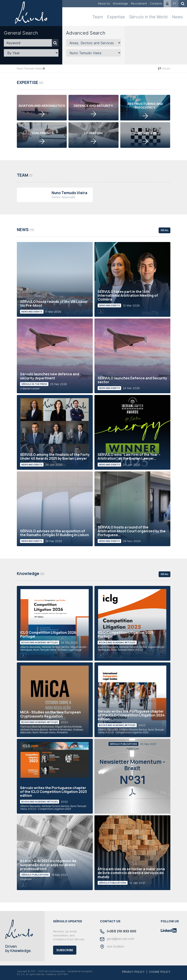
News (177, 17)
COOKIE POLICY (160, 972)
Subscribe (65, 950)
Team (98, 17)
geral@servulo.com (117, 939)
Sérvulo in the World (148, 17)
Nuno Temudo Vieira (29, 68)
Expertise (116, 17)
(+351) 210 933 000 (118, 932)
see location (112, 947)
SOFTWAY (63, 974)
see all (165, 230)
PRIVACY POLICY (133, 972)
